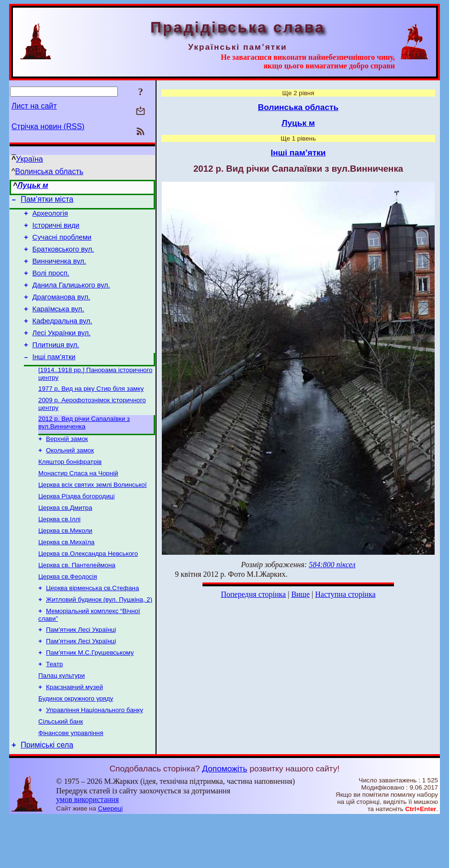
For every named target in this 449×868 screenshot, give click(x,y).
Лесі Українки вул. (62, 350)
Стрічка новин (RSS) (48, 126)
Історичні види (56, 230)
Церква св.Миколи (65, 563)
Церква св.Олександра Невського (88, 588)
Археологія (50, 216)
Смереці (111, 859)
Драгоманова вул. (62, 310)
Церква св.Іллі (59, 551)
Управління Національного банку (95, 757)
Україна (29, 159)
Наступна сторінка (345, 594)
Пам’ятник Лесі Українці (81, 670)
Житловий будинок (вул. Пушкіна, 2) (99, 638)
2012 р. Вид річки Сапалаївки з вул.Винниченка (84, 446)
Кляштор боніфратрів (70, 489)
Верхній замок (67, 464)
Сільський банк (61, 769)
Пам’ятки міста (47, 201)
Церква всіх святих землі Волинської (93, 513)
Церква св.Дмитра (65, 538)
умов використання (87, 850)
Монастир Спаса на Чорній (78, 501)
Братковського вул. (63, 256)
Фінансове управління (71, 782)
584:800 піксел (332, 565)
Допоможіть (224, 819)
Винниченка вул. (59, 270)
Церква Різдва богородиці (76, 526)
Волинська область (50, 171)
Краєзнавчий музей (74, 732)
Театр (54, 707)
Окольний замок (70, 476)
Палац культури (62, 720)
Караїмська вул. (58, 323)
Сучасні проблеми (62, 243)
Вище (300, 594)
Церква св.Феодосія (68, 613)
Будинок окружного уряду (76, 744)
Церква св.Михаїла (66, 576)
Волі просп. (51, 283)
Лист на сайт (34, 106)
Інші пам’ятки (54, 377)
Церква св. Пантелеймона (77, 600)
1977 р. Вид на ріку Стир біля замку (91, 411)
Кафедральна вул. (62, 337)
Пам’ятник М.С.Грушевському (90, 695)
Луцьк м (33, 185)
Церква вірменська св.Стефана (92, 625)
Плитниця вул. (56, 363)
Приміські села (47, 795)
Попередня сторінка (253, 594)
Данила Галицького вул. (71, 297)
